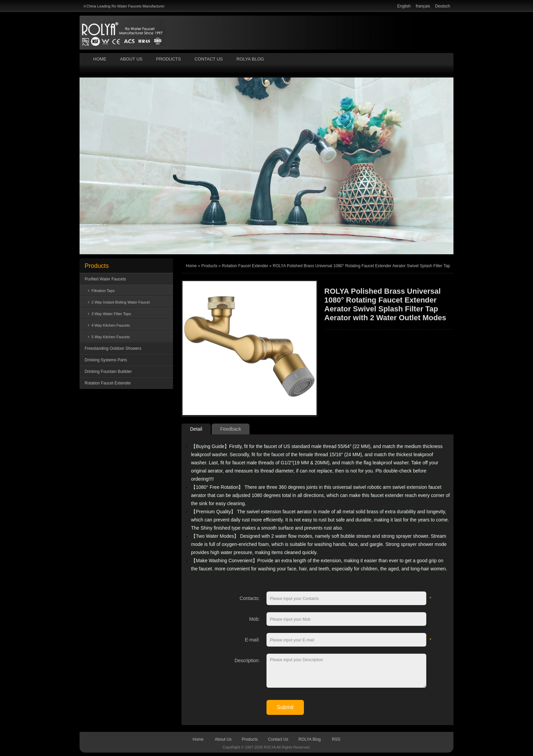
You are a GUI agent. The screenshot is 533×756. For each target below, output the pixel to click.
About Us (131, 59)
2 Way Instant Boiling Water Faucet (121, 302)
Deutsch (443, 6)
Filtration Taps (103, 291)
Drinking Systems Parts (106, 360)
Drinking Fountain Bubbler (108, 372)
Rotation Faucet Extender (108, 383)
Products (168, 59)
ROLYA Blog (250, 59)
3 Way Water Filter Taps (111, 314)
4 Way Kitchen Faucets (111, 325)
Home (100, 59)
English (404, 6)
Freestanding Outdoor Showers (113, 348)
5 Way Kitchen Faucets (111, 337)
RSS (336, 739)
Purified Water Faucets (105, 279)
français (423, 6)
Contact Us (209, 59)
